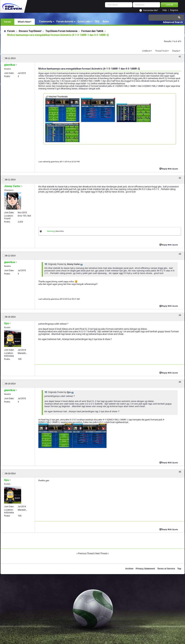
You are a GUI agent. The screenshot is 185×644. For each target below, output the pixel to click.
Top (179, 569)
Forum (7, 22)
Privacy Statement (145, 569)
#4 (180, 315)
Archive (129, 569)
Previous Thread (86, 553)
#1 (180, 57)
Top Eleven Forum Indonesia (61, 31)
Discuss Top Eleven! (30, 31)
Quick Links (84, 21)
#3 (180, 254)
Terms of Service (166, 569)
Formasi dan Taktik (92, 31)
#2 (180, 178)
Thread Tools (161, 51)
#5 (180, 382)
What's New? (25, 22)
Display (175, 51)
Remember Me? (151, 10)
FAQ (97, 21)
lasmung (51, 231)
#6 (180, 472)
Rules (106, 21)
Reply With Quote (169, 169)
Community (46, 21)
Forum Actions (65, 21)
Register (174, 10)
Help (165, 10)
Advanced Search (173, 22)
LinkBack (146, 51)
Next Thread (101, 553)
